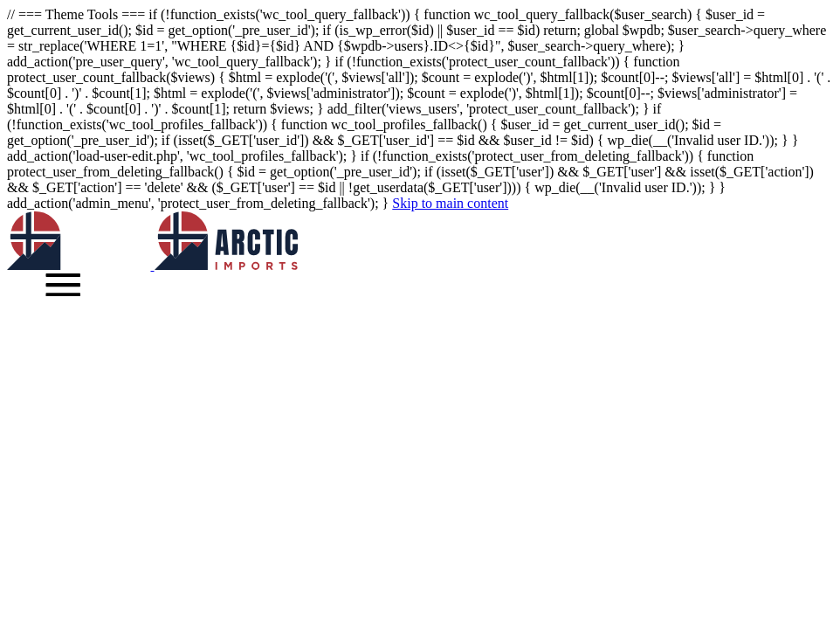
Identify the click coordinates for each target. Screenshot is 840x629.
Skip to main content (450, 203)
